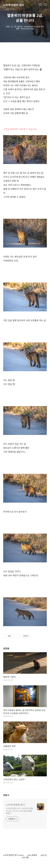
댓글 (6, 795)
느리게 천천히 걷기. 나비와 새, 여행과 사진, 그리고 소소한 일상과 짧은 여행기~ (19, 811)
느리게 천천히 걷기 (13, 5)
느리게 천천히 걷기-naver (14, 855)
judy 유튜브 (32, 855)
